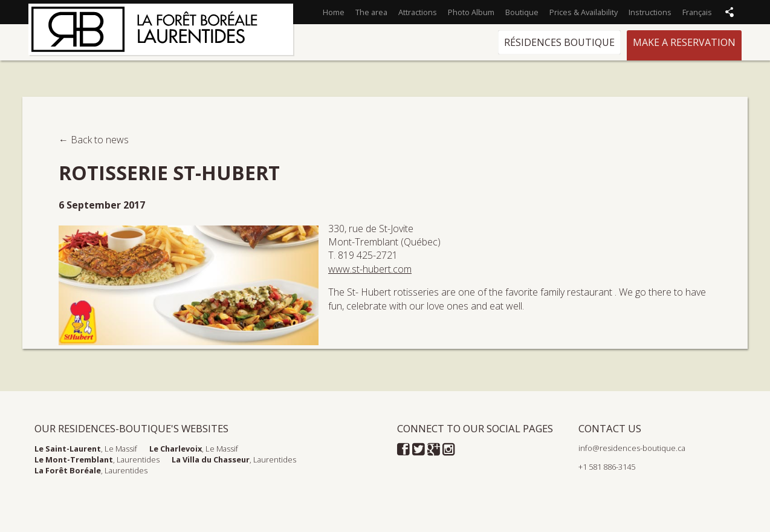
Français (697, 12)
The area (371, 12)
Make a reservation (684, 42)
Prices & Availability (584, 12)
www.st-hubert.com (370, 269)
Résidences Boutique (559, 42)
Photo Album (471, 12)
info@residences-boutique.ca (632, 448)
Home (334, 12)
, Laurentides (97, 459)
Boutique (522, 12)
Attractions (418, 12)
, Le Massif (86, 449)
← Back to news (94, 140)
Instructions (650, 12)
